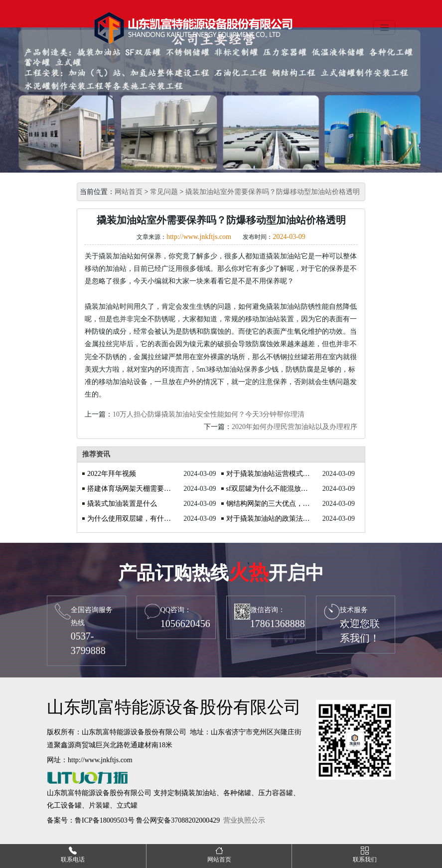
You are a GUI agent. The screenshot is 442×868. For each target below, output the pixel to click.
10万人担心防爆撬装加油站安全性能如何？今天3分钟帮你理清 (209, 414)
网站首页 (129, 192)
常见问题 (164, 192)
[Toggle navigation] (384, 27)
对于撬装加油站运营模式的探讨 (269, 474)
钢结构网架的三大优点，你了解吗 (269, 504)
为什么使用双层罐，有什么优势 (130, 519)
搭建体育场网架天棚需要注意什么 (130, 489)
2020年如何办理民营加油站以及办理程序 (295, 427)
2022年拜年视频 (112, 474)
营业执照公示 (244, 820)
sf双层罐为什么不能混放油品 (269, 489)
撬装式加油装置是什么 (122, 504)
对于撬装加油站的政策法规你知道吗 (269, 519)
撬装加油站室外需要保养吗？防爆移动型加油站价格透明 (273, 192)
